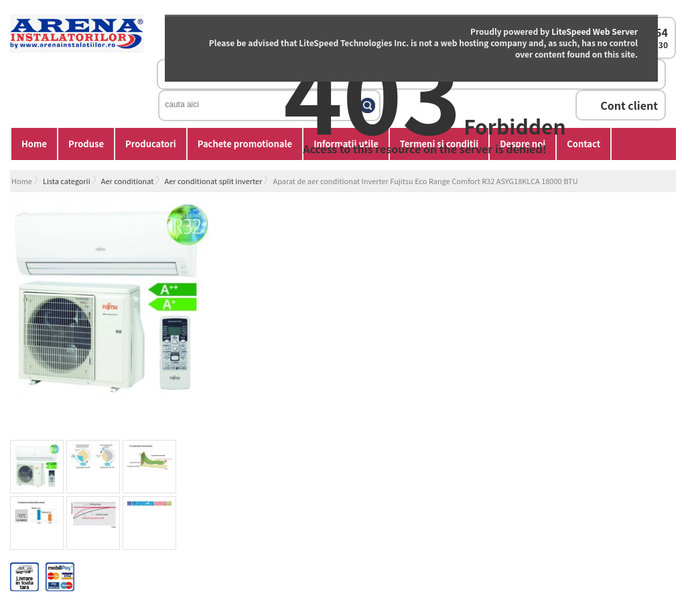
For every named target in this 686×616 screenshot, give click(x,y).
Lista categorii (67, 181)
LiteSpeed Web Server (595, 31)
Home (34, 144)
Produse (86, 144)
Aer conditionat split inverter (213, 181)
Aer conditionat (128, 181)
